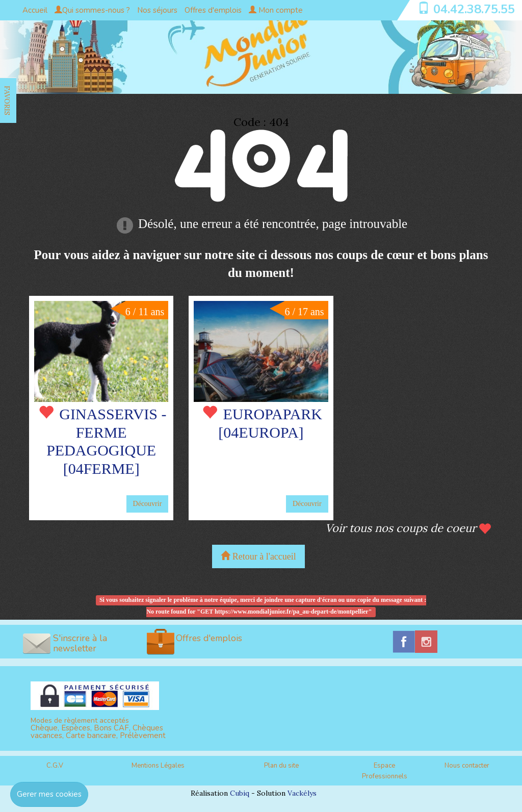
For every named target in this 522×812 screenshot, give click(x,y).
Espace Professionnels (385, 771)
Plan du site (281, 766)
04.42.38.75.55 (474, 9)
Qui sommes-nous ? (92, 10)
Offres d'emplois (213, 10)
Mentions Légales (158, 766)
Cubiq (240, 793)
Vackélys (302, 793)
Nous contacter (467, 766)
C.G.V (55, 766)
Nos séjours (157, 10)
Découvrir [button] (148, 504)
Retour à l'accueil (258, 556)
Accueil (35, 10)
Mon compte (276, 10)
